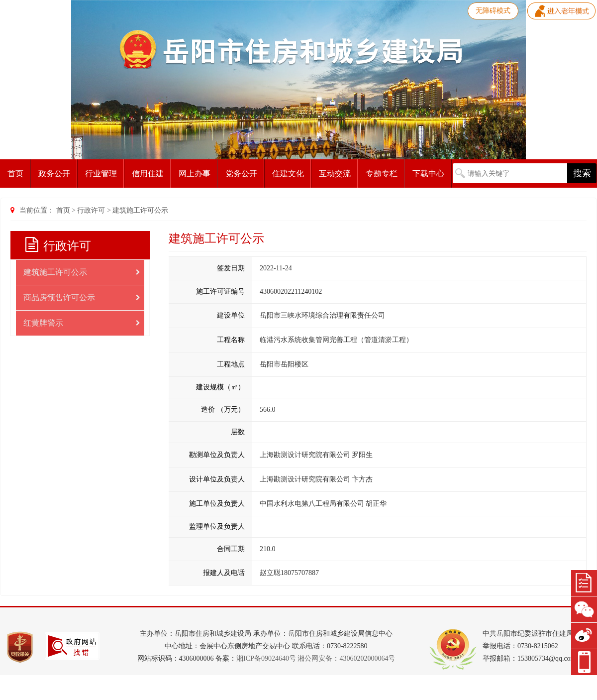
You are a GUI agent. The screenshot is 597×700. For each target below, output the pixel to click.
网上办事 (195, 174)
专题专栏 (382, 174)
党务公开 (241, 174)
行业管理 (101, 174)
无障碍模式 (493, 11)
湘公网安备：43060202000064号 (346, 658)
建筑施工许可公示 (140, 210)
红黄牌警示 (82, 323)
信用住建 (148, 174)
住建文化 (288, 174)
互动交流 (335, 174)
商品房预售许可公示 (82, 298)
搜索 (582, 173)
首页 (15, 174)
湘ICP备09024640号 (266, 658)
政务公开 (54, 174)
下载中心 (428, 174)
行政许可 (91, 210)
